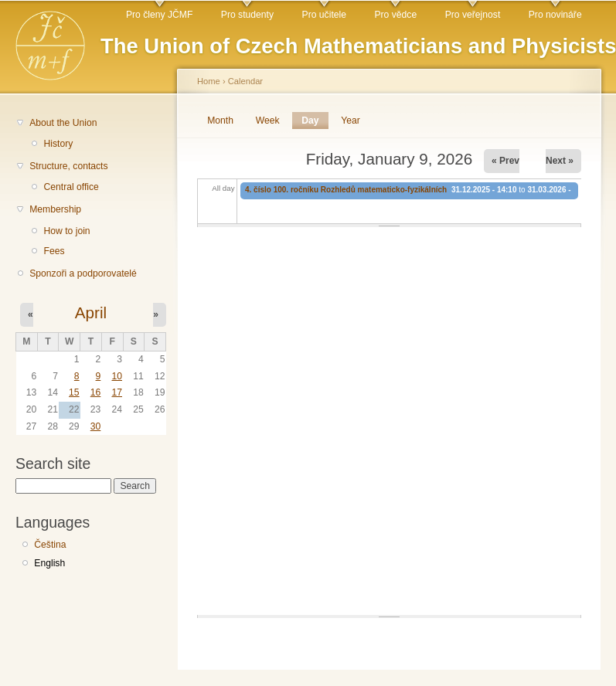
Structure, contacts (68, 166)
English (49, 563)
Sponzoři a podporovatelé (83, 273)
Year (351, 121)
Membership (55, 209)
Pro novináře (555, 15)
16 (96, 392)
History (58, 144)
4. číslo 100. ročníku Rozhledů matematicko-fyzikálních (346, 190)
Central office (71, 187)
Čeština (50, 545)
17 (117, 392)
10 (117, 376)
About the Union (63, 123)
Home (209, 81)
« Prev (505, 161)
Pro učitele (324, 15)
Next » (560, 161)
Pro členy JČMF (159, 15)
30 (96, 426)
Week (268, 121)
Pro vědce (395, 15)
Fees (54, 251)
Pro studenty (247, 15)
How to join (66, 231)
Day (315, 121)
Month (220, 121)
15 (74, 392)
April (91, 312)
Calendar (245, 81)
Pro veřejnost (473, 15)
